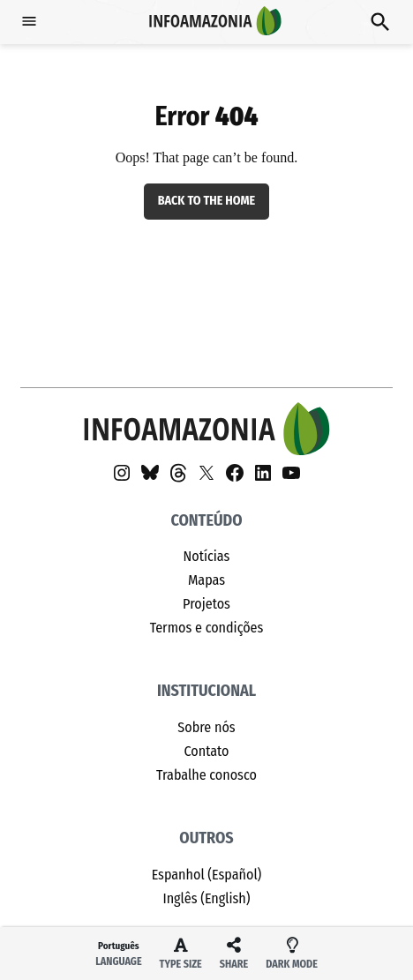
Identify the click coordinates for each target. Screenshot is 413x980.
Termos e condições (207, 628)
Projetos (206, 604)
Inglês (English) (206, 898)
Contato (206, 751)
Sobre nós (206, 727)
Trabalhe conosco (206, 775)
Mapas (206, 580)
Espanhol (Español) (207, 875)
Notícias (207, 556)
